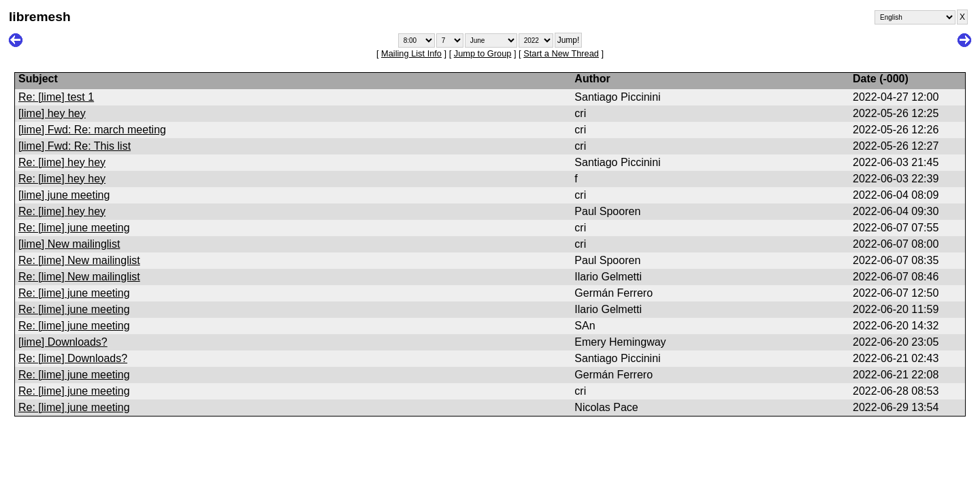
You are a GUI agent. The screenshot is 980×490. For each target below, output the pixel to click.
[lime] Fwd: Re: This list (75, 146)
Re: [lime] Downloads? (73, 358)
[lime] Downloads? (63, 342)
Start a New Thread (561, 53)
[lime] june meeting (64, 195)
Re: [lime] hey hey (62, 162)
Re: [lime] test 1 (56, 97)
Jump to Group (483, 53)
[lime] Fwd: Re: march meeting (92, 130)
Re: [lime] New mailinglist (79, 260)
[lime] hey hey (52, 113)
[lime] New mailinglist (69, 244)
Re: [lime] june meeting (74, 228)
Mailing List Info (411, 53)
